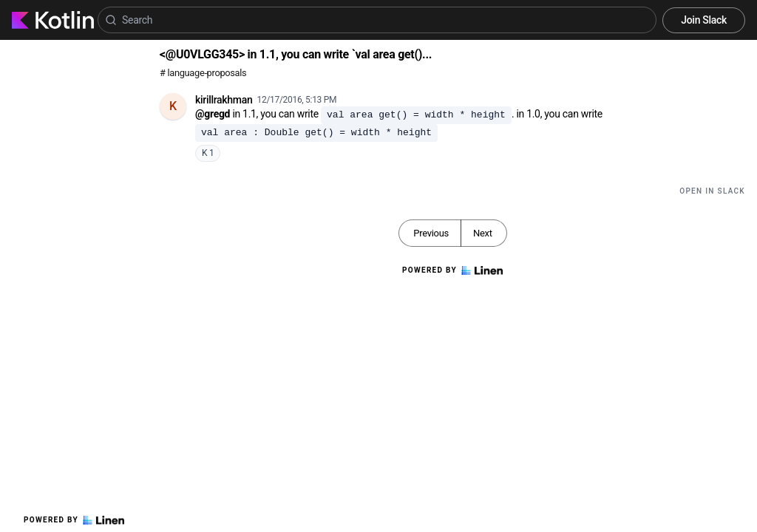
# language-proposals (203, 73)
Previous (431, 233)
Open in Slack (712, 191)
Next (483, 233)
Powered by (74, 520)
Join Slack (704, 20)
